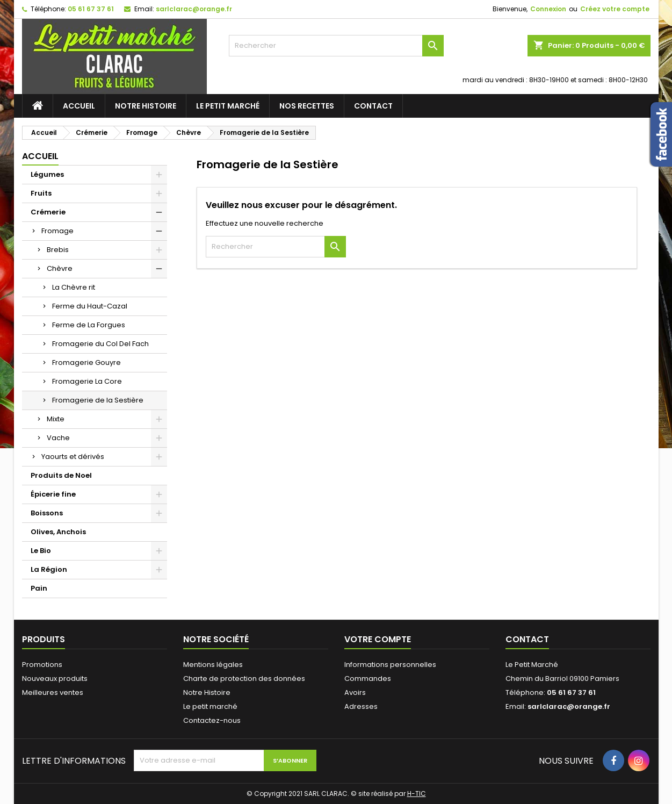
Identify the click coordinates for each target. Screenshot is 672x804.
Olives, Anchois (58, 532)
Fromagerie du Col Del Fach (100, 344)
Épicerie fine (53, 494)
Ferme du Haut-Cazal (90, 306)
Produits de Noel (61, 475)
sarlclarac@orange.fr (194, 9)
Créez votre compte (615, 9)
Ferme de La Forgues (89, 325)
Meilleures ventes (53, 692)
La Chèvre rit (74, 287)
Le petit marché (228, 106)
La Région (49, 569)
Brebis (58, 250)
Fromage (57, 231)
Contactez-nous (212, 720)
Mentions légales (213, 665)
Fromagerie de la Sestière (98, 400)
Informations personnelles (390, 665)
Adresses (361, 706)
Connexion (548, 9)
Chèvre (60, 268)
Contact (373, 106)
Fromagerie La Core (87, 381)
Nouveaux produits (55, 679)
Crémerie (48, 212)
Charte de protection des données (244, 679)
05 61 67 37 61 (91, 9)
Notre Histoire (146, 106)
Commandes (368, 679)
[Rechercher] (336, 46)
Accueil (79, 106)
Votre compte (378, 639)
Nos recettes (307, 106)
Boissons (47, 513)
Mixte (56, 419)
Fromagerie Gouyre (86, 362)
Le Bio (41, 551)
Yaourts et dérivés (73, 457)
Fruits (41, 193)
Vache (58, 438)
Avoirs (355, 692)
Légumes (47, 174)
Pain (39, 588)
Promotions (42, 665)
